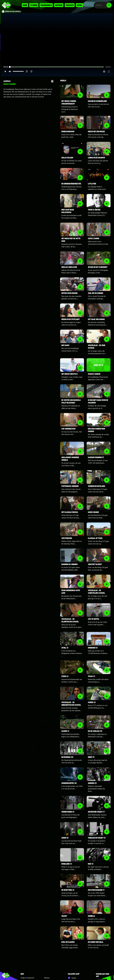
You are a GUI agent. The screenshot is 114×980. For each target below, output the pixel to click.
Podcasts (70, 5)
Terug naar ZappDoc (13, 11)
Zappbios (59, 5)
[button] (5, 72)
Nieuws (47, 978)
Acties (79, 5)
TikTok (72, 978)
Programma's (46, 5)
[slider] (57, 67)
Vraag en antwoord (27, 978)
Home (25, 5)
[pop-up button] (104, 72)
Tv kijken (34, 5)
